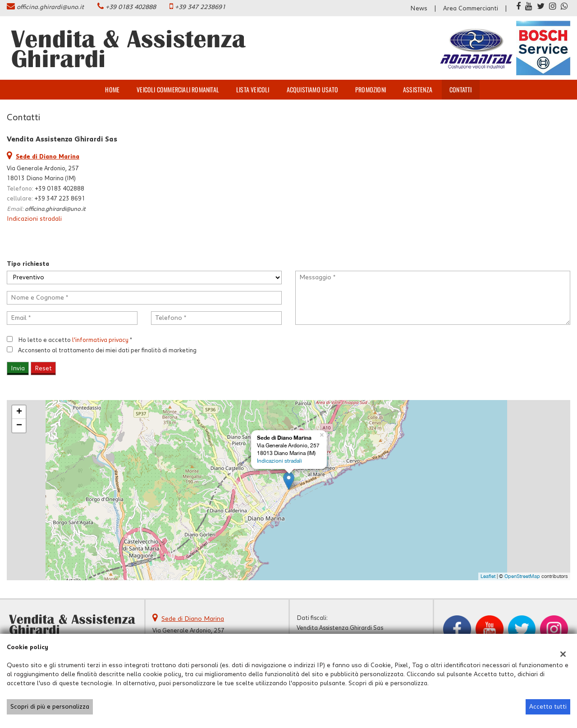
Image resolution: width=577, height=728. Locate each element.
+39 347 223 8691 (60, 199)
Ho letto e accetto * (75, 340)
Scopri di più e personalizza (50, 707)
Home (112, 89)
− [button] (19, 426)
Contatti (461, 89)
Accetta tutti (548, 707)
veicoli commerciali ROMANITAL (178, 89)
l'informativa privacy (100, 340)
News (419, 9)
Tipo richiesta (28, 264)
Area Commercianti (471, 9)
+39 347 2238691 (200, 7)
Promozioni (371, 89)
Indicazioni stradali (34, 219)
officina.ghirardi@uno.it (50, 7)
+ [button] (19, 412)
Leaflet (488, 576)
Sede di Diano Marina (193, 619)
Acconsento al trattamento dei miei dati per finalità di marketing (107, 350)
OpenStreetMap (522, 576)
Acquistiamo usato (312, 89)
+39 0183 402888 (131, 7)
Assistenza (418, 89)
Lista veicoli (253, 89)
